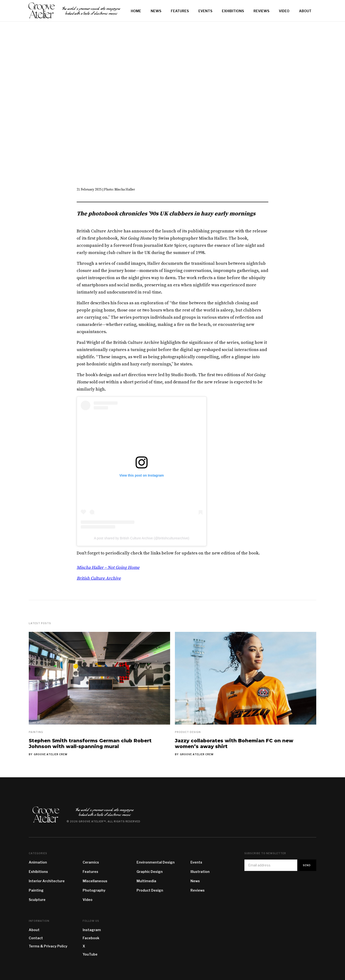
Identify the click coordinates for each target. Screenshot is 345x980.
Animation (38, 862)
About (34, 930)
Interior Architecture (47, 881)
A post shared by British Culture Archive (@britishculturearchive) (142, 538)
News (195, 881)
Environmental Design (156, 862)
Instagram (92, 930)
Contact (36, 938)
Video (88, 900)
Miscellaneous (95, 881)
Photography (94, 890)
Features (90, 872)
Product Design (188, 732)
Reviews (198, 890)
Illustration (200, 872)
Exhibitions (38, 872)
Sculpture (37, 900)
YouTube (90, 954)
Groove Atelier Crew (51, 754)
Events (196, 862)
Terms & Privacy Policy (48, 946)
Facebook (91, 938)
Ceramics (91, 862)
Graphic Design (150, 872)
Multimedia (146, 881)
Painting (36, 732)
